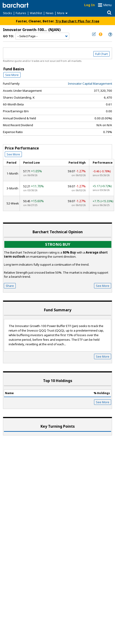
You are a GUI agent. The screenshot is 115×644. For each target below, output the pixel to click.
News (50, 13)
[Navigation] (42, 36)
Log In (89, 5)
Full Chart (101, 54)
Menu (107, 5)
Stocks (8, 13)
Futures (21, 13)
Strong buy (58, 244)
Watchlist (36, 13)
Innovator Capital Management (90, 84)
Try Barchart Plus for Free (77, 21)
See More (12, 75)
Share (10, 286)
